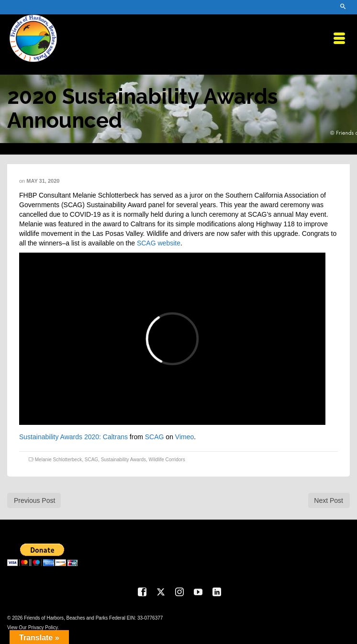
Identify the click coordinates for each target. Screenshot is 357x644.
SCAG (155, 437)
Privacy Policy (43, 627)
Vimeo (184, 437)
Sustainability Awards (123, 460)
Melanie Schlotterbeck (58, 460)
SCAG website (159, 243)
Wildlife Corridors (167, 460)
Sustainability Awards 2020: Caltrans (73, 437)
